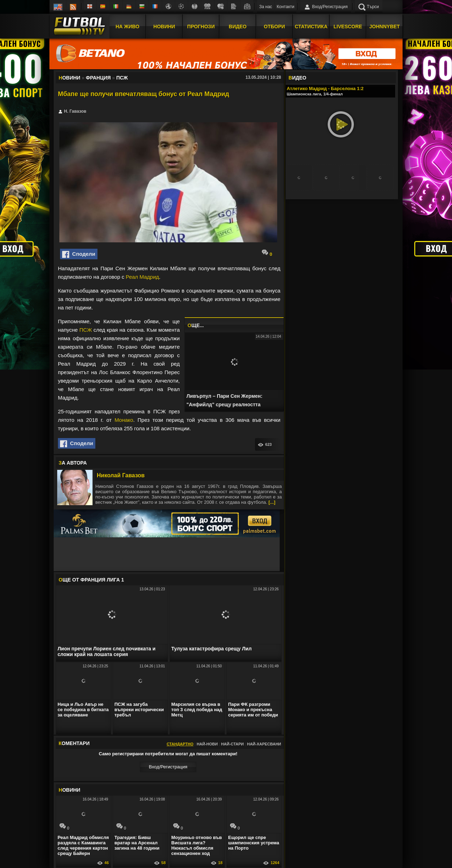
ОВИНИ (69, 790)
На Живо (127, 26)
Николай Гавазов (121, 475)
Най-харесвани (264, 744)
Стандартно (180, 744)
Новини (164, 26)
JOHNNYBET (385, 26)
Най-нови (207, 744)
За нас (266, 7)
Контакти (286, 7)
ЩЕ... (196, 325)
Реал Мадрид (142, 277)
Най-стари (232, 744)
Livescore (348, 26)
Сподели (79, 254)
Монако (124, 420)
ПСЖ (86, 330)
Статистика (311, 26)
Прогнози (201, 26)
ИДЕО (297, 78)
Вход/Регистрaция (168, 767)
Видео (238, 26)
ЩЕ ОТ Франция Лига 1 (91, 580)
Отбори (274, 26)
